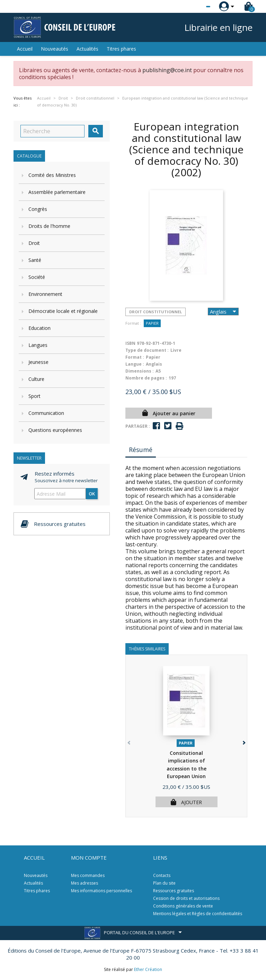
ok (92, 494)
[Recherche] (52, 131)
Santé (35, 260)
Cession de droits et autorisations (186, 898)
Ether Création (148, 969)
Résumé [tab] (141, 450)
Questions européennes (55, 430)
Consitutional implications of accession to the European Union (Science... (187, 769)
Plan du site (164, 883)
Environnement (45, 294)
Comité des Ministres (52, 175)
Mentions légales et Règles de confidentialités (198, 914)
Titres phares (121, 49)
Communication (46, 413)
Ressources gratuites (174, 891)
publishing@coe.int (167, 70)
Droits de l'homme (49, 226)
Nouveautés (55, 49)
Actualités (87, 49)
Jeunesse (38, 362)
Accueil (25, 49)
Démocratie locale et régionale (63, 311)
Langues (38, 345)
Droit (34, 243)
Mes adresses (85, 883)
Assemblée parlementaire (57, 192)
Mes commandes (88, 875)
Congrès (38, 209)
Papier (152, 323)
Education (39, 328)
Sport (34, 396)
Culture (36, 379)
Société (37, 277)
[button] (243, 742)
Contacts (162, 875)
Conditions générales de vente (183, 906)
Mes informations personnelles (101, 891)
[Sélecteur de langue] (194, 7)
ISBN (130, 343)
